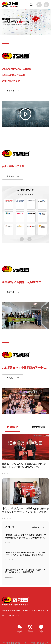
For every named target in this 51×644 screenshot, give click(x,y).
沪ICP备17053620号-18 (14, 640)
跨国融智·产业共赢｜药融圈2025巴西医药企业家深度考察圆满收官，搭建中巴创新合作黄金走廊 (25, 282)
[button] (22, 239)
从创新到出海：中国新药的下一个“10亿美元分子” (25, 367)
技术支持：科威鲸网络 (37, 640)
